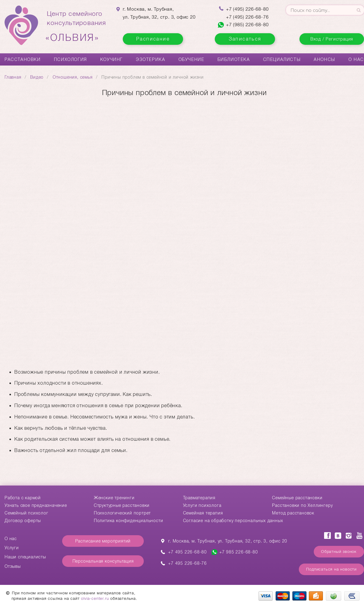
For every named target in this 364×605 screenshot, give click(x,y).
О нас (356, 59)
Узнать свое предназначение (36, 505)
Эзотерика (150, 59)
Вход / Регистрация (332, 39)
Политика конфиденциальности (129, 521)
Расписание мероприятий (103, 541)
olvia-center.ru (95, 598)
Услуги (12, 548)
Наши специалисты (25, 557)
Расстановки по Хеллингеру (302, 505)
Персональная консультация (103, 561)
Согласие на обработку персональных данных (233, 521)
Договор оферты (23, 521)
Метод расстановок (293, 513)
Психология (71, 59)
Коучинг (111, 59)
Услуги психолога (202, 505)
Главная (13, 77)
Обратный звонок (339, 552)
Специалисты (282, 59)
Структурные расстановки (122, 505)
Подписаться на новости (331, 569)
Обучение (191, 59)
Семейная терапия (203, 513)
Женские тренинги (114, 498)
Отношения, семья (73, 77)
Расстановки (23, 59)
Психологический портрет (122, 513)
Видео (37, 77)
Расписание (153, 39)
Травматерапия (199, 498)
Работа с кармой (23, 498)
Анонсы (325, 59)
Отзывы (13, 566)
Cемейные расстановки (297, 498)
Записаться (245, 39)
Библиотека (234, 59)
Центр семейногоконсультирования (76, 27)
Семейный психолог (27, 513)
